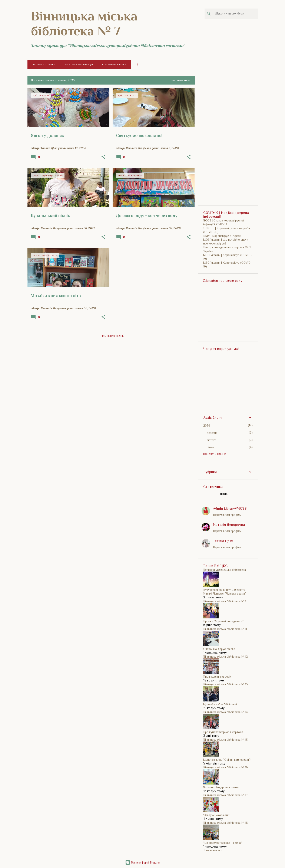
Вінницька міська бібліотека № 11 (225, 629)
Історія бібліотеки (114, 65)
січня (210, 447)
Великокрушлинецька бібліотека (225, 570)
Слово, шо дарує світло (219, 649)
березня (212, 433)
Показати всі (213, 850)
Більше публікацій (113, 336)
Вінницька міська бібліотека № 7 (84, 23)
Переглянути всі (181, 80)
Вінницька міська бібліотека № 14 (226, 712)
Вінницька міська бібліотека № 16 (226, 767)
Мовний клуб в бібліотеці (220, 704)
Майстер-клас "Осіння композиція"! (227, 760)
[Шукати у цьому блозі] (235, 14)
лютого (212, 440)
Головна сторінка (43, 65)
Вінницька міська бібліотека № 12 (226, 657)
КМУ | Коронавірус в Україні (222, 236)
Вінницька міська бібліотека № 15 (226, 740)
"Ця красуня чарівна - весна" (223, 843)
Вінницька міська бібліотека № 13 (226, 684)
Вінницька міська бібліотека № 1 (225, 601)
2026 (207, 425)
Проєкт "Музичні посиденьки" (223, 621)
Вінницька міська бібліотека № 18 (226, 823)
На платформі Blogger (143, 862)
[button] (103, 157)
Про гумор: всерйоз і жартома (223, 732)
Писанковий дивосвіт (217, 677)
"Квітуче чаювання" (216, 815)
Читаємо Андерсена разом (221, 787)
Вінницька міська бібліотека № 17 (225, 795)
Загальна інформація (79, 65)
